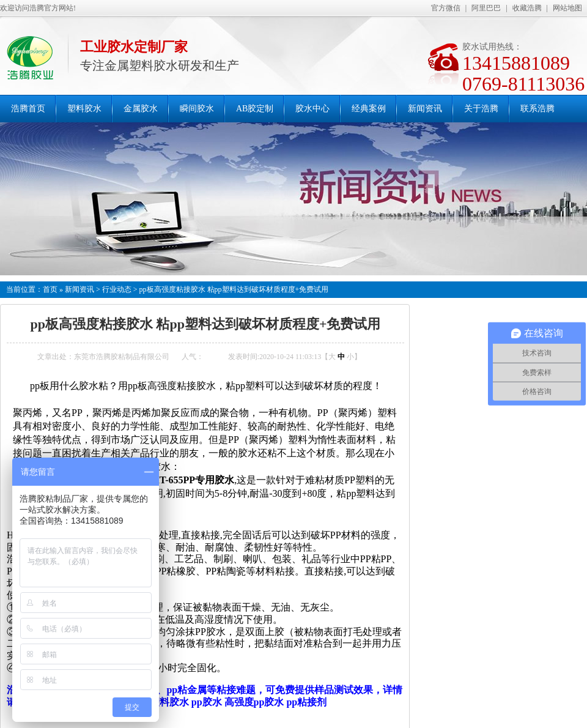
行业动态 (117, 289)
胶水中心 (312, 109)
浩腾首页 (28, 109)
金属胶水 (141, 109)
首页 (50, 289)
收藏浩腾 (527, 8)
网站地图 (567, 8)
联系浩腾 (537, 109)
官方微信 (446, 8)
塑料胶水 (84, 109)
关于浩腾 (481, 109)
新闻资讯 (425, 109)
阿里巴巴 (486, 8)
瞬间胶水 (197, 109)
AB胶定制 (255, 109)
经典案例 (369, 109)
